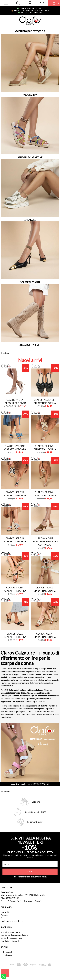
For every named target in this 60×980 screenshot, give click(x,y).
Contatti (5, 912)
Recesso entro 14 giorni (35, 812)
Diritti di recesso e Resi (11, 938)
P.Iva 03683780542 (10, 898)
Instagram (8, 955)
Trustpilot (5, 353)
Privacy (4, 918)
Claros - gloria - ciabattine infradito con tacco (45, 541)
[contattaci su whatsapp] (4, 976)
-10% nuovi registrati (30, 8)
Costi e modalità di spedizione (14, 935)
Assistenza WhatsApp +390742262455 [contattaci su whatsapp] (30, 784)
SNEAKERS (30, 220)
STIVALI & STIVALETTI (30, 345)
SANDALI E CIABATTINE (30, 157)
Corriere (36, 802)
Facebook (8, 952)
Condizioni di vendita (10, 941)
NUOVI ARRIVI (30, 95)
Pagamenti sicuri (35, 822)
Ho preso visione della (31, 877)
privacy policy (41, 877)
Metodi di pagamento (11, 932)
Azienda (4, 915)
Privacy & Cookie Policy (12, 901)
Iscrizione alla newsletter (12, 921)
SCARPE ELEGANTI (30, 282)
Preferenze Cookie (33, 901)
